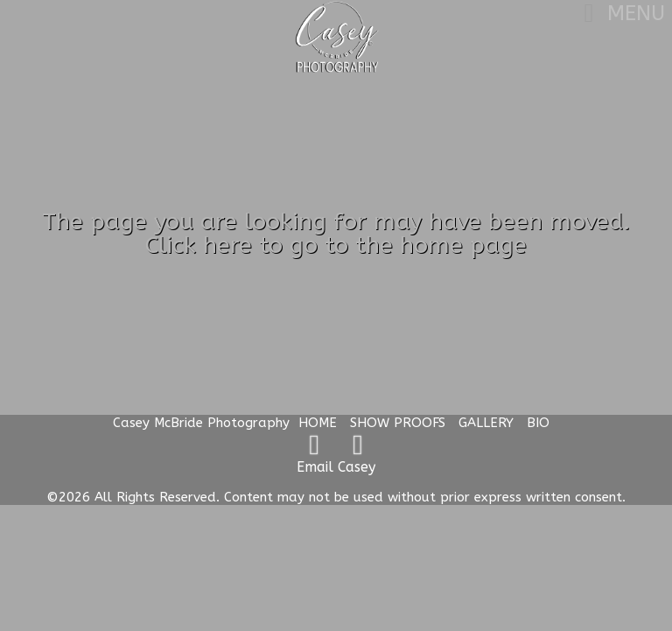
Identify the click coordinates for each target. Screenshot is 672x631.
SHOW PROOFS (398, 423)
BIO (538, 423)
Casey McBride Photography (201, 423)
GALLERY (486, 423)
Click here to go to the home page (336, 245)
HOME (318, 423)
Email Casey (336, 467)
